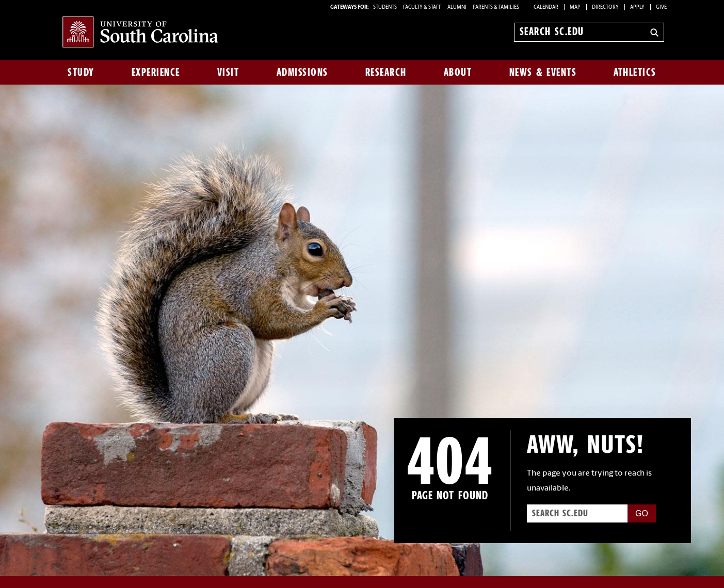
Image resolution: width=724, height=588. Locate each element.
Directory (605, 7)
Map (575, 7)
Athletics (635, 72)
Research (386, 72)
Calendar (546, 7)
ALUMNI (457, 7)
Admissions (302, 72)
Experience (156, 72)
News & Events (543, 72)
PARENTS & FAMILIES (496, 7)
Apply (637, 7)
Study (81, 72)
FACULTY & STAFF (422, 7)
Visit (228, 72)
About (458, 72)
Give (661, 7)
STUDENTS (385, 7)
